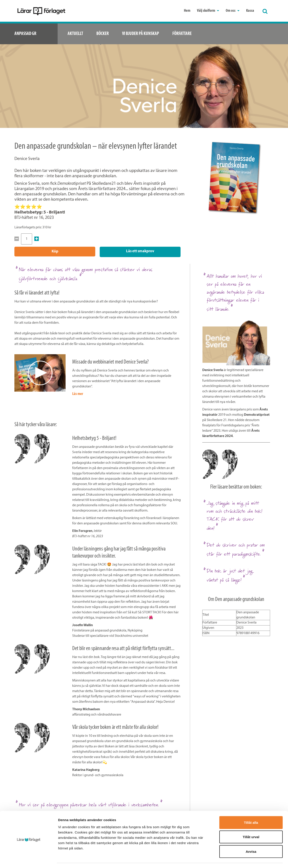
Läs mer (78, 393)
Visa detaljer (241, 859)
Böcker (103, 34)
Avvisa (251, 839)
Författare (182, 34)
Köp (55, 251)
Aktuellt (75, 34)
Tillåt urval (251, 825)
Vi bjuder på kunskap (141, 34)
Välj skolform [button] (208, 11)
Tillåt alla (251, 810)
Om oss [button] (233, 11)
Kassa (250, 11)
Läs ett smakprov (140, 251)
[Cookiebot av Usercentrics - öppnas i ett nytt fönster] (29, 859)
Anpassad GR (25, 34)
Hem (187, 11)
